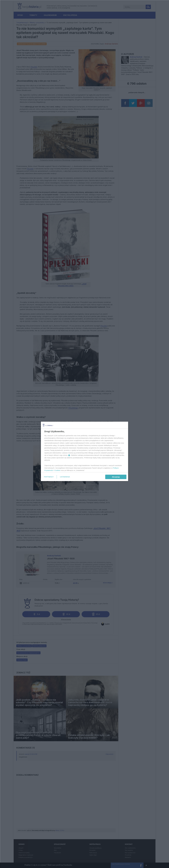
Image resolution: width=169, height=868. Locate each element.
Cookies (57, 470)
